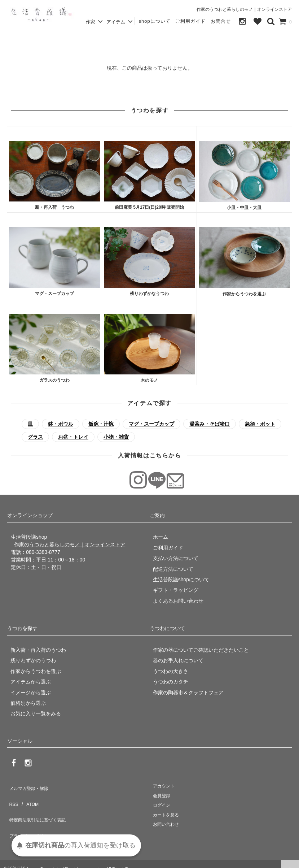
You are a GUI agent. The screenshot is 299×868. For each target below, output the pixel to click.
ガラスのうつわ (54, 380)
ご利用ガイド (190, 21)
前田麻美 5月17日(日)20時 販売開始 (149, 207)
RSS (12, 797)
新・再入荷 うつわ (54, 207)
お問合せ (221, 21)
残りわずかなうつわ (149, 294)
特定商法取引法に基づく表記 (40, 807)
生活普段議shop (19, 859)
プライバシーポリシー (32, 818)
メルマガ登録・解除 (30, 786)
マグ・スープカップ (54, 294)
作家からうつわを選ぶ (244, 294)
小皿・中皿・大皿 (244, 208)
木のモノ (149, 380)
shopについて (154, 21)
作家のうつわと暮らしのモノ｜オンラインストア (244, 9)
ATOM (29, 797)
